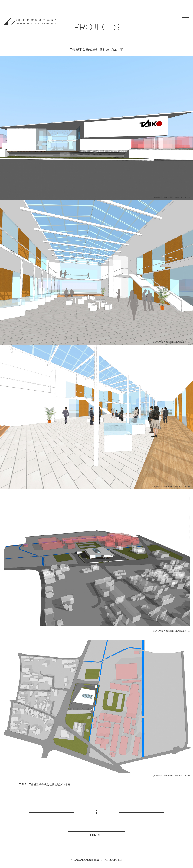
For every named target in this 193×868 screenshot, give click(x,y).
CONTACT (97, 835)
